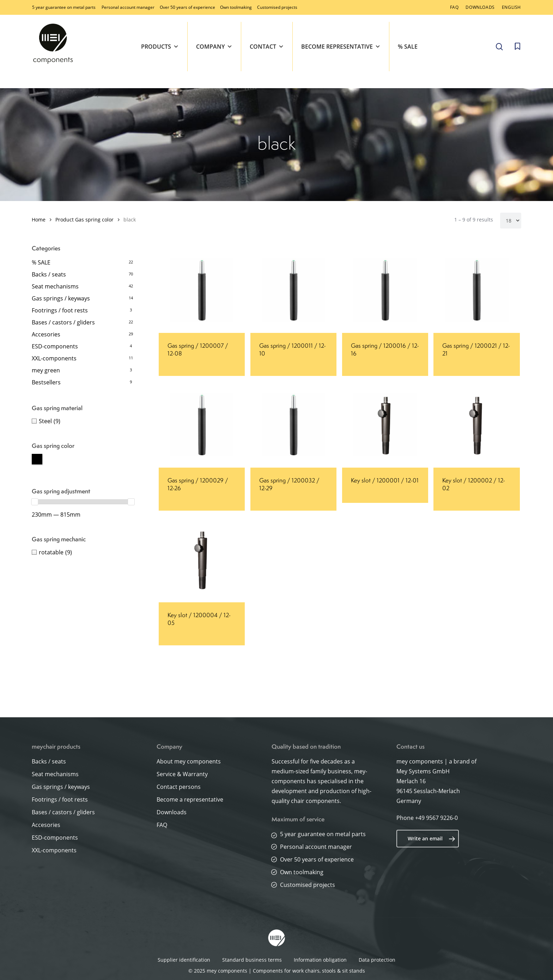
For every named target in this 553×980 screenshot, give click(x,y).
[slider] (35, 502)
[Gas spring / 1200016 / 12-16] (385, 290)
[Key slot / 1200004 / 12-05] (202, 559)
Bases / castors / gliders (63, 322)
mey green (46, 370)
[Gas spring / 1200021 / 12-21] (476, 290)
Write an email (432, 839)
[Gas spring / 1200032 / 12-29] (293, 425)
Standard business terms (252, 960)
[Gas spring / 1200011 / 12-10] (293, 290)
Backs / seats (49, 274)
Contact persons (179, 787)
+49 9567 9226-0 (436, 818)
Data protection (377, 960)
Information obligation (320, 960)
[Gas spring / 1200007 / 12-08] (202, 290)
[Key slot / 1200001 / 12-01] (385, 425)
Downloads (172, 812)
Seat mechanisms (55, 286)
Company (214, 47)
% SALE (408, 47)
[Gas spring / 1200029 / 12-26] (202, 425)
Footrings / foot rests (60, 310)
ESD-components (55, 346)
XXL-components (54, 358)
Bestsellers (46, 382)
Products (160, 47)
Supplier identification (184, 960)
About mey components (189, 761)
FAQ (162, 825)
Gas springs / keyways (61, 298)
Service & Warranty (182, 774)
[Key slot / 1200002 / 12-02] (476, 425)
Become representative (341, 47)
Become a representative (190, 799)
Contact (267, 47)
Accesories (46, 334)
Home (39, 220)
